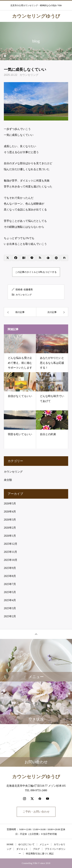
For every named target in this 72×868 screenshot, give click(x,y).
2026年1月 (10, 536)
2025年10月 (11, 560)
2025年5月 (10, 592)
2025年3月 (10, 608)
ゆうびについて (26, 844)
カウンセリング (29, 75)
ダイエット (22, 849)
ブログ (36, 849)
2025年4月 (10, 600)
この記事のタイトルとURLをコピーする (36, 272)
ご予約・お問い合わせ (36, 812)
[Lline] (32, 258)
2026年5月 (10, 504)
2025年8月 (10, 576)
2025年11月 (10, 552)
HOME (10, 844)
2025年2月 (10, 616)
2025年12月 (11, 544)
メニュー (44, 844)
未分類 (8, 480)
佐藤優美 (28, 290)
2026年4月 (10, 512)
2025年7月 (10, 584)
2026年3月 (10, 520)
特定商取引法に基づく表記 (40, 854)
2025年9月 (10, 568)
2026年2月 (10, 528)
